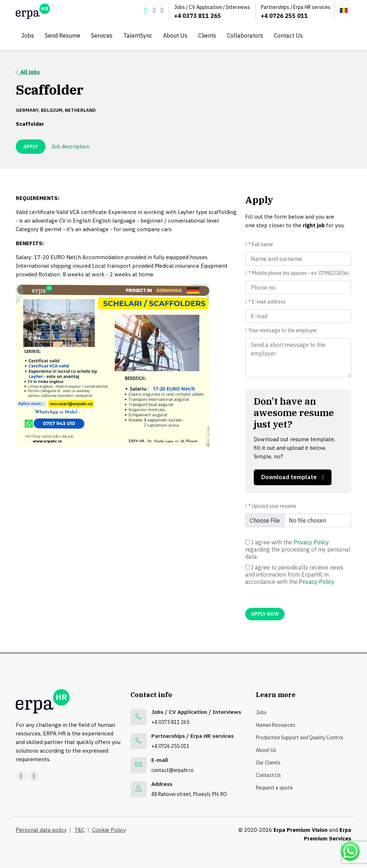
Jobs (28, 35)
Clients (207, 35)
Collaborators (245, 35)
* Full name (261, 244)
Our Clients (268, 763)
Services (102, 35)
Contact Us (288, 35)
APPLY (31, 147)
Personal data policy (41, 830)
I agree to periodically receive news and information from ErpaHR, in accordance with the (294, 574)
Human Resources (276, 725)
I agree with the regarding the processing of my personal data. (298, 549)
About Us (175, 35)
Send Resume (63, 35)
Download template (293, 477)
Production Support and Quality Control (300, 738)
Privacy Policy (311, 542)
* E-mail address (267, 302)
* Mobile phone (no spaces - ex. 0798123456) (299, 273)
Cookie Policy (109, 830)
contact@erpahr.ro (172, 770)
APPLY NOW (265, 614)
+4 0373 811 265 (198, 16)
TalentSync (138, 35)
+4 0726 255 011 (284, 16)
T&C (79, 830)
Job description (70, 146)
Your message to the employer (283, 330)
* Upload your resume (272, 506)
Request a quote (274, 788)
